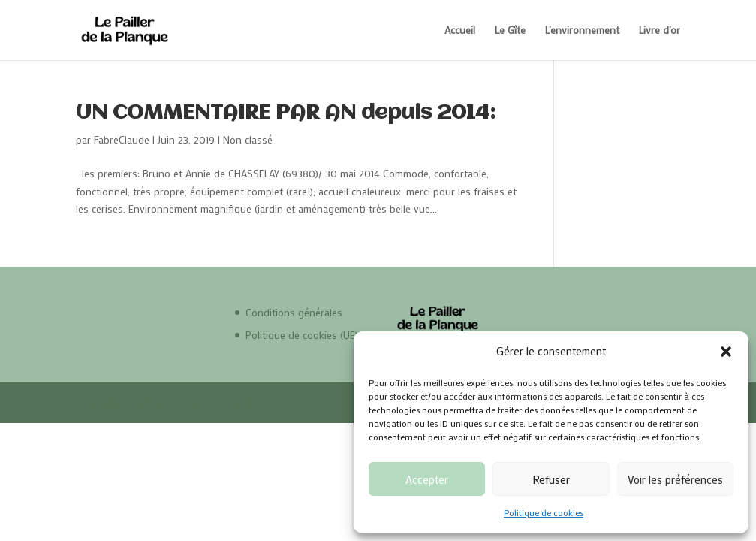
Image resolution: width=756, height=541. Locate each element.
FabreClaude (122, 139)
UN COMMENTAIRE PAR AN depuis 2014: (286, 113)
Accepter (427, 479)
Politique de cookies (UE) (302, 335)
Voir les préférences (675, 479)
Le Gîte (510, 31)
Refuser (551, 479)
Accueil (460, 31)
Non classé (248, 139)
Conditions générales (294, 312)
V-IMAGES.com (249, 402)
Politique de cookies (544, 512)
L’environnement (582, 31)
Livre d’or (660, 31)
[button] (726, 352)
